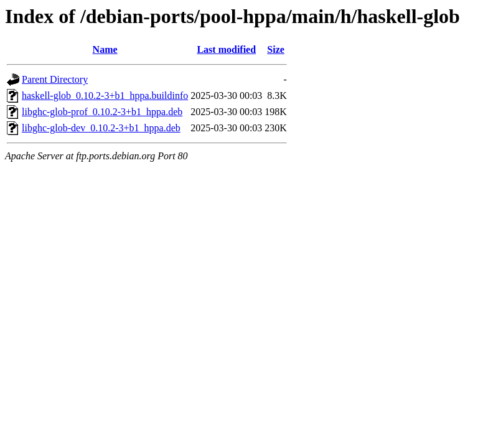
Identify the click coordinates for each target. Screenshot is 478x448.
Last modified (226, 49)
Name (105, 49)
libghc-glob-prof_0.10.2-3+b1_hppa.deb (102, 112)
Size (276, 49)
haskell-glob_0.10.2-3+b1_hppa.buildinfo (105, 96)
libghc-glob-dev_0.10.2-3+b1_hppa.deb (101, 128)
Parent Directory (55, 79)
